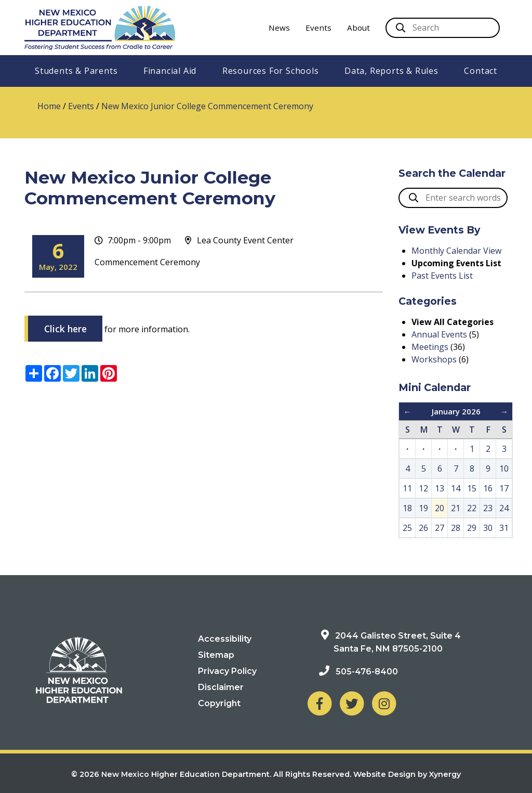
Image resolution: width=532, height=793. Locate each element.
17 (504, 488)
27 (440, 528)
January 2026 (456, 411)
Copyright (219, 703)
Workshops (434, 359)
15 (472, 488)
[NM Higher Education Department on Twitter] (352, 703)
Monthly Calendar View (456, 251)
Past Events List (442, 276)
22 (472, 508)
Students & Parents (76, 71)
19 (423, 508)
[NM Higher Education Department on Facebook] (320, 703)
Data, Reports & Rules (391, 71)
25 (407, 528)
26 (423, 528)
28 (456, 528)
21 (456, 508)
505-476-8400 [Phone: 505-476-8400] (367, 672)
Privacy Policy (227, 671)
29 (472, 528)
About (358, 28)
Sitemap (216, 655)
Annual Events (439, 334)
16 (488, 488)
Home (49, 106)
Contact (481, 71)
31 (504, 528)
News (279, 28)
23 (488, 508)
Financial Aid (170, 71)
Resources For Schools (271, 71)
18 (407, 508)
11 (407, 488)
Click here (65, 329)
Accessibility (225, 639)
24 (504, 508)
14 (456, 488)
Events (318, 28)
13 (440, 488)
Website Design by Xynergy (407, 774)
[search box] (453, 198)
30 (488, 528)
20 (440, 508)
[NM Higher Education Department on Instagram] (384, 703)
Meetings (430, 347)
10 (504, 469)
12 (423, 488)
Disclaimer (221, 687)
